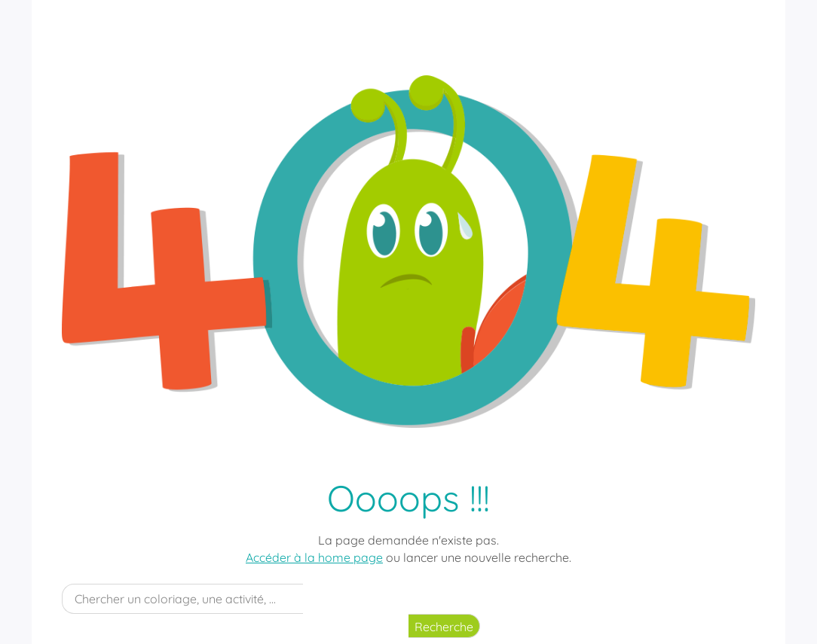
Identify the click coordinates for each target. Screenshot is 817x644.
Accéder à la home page (314, 557)
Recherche (444, 627)
